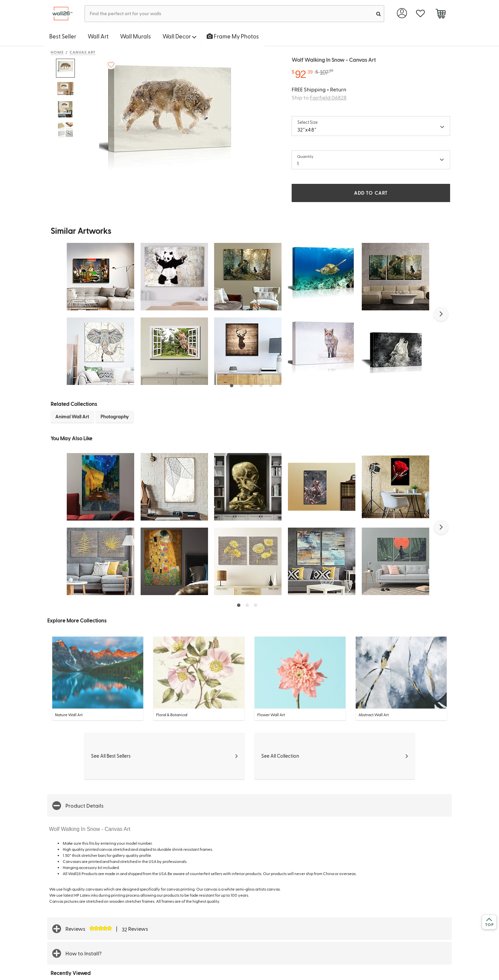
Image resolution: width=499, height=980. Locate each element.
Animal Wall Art (72, 416)
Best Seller (63, 36)
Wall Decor (180, 36)
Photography (115, 416)
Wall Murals (136, 36)
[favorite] (420, 14)
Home (57, 52)
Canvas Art (83, 52)
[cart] (441, 15)
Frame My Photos (233, 36)
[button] (441, 314)
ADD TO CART (371, 193)
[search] (378, 14)
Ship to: (319, 97)
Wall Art (98, 36)
